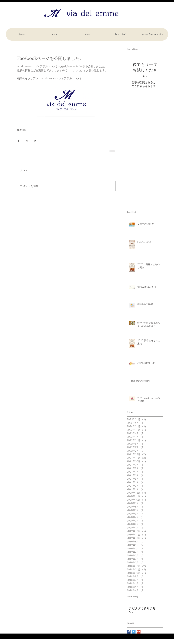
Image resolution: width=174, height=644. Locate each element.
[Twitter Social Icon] (134, 632)
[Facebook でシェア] (19, 141)
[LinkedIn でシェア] (35, 141)
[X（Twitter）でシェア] (27, 141)
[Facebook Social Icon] (129, 632)
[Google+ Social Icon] (139, 632)
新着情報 (22, 130)
